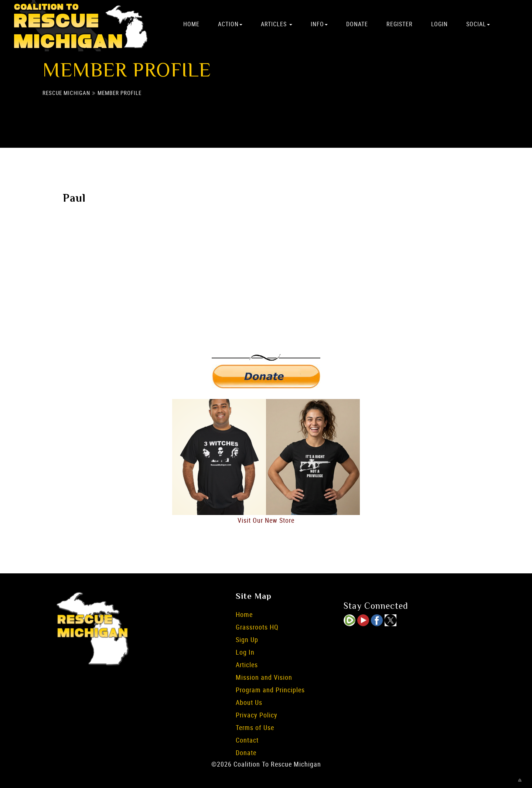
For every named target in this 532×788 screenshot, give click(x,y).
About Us (249, 702)
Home (191, 24)
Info (319, 24)
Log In (245, 652)
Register (400, 24)
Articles (277, 24)
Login (439, 24)
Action (230, 24)
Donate (357, 24)
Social (478, 24)
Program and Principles (270, 690)
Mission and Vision (264, 677)
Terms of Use (255, 727)
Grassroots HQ (257, 627)
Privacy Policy (257, 715)
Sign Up (247, 639)
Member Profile (120, 93)
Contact (247, 740)
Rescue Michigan (66, 93)
